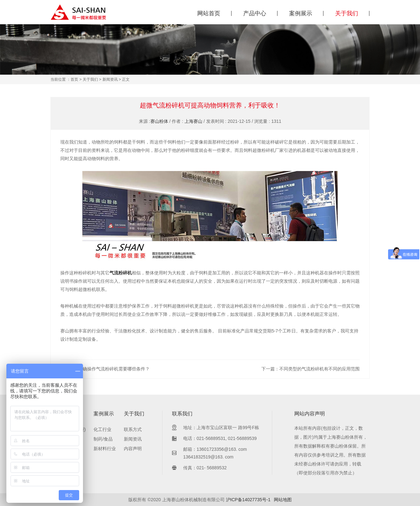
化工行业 (102, 429)
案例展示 (301, 13)
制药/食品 (103, 439)
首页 (74, 79)
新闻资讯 (110, 79)
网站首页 (209, 13)
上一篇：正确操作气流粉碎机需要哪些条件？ (105, 369)
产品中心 (255, 13)
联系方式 (133, 429)
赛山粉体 (159, 121)
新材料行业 (105, 449)
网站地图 (283, 500)
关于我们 (347, 13)
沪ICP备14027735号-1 (248, 500)
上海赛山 (193, 121)
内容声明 (133, 449)
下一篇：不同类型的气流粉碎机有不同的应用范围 (311, 369)
